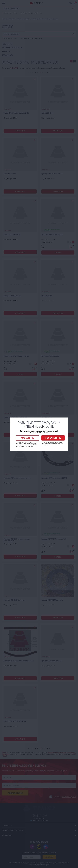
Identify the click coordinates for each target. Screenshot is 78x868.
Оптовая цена (27, 438)
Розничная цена (53, 438)
